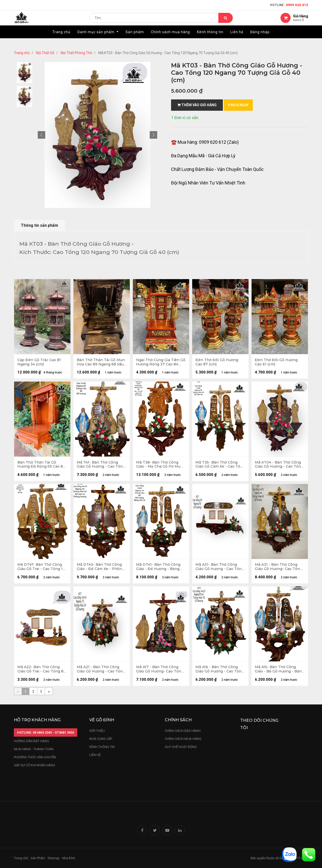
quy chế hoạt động (181, 747)
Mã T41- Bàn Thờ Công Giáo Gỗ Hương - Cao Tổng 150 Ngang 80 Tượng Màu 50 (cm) (101, 466)
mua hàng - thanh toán (34, 749)
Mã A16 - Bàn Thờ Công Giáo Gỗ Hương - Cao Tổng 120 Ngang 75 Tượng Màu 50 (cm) (220, 672)
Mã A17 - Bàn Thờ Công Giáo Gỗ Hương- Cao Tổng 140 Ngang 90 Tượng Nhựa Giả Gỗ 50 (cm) (161, 672)
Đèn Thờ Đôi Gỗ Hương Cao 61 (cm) (277, 362)
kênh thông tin (102, 747)
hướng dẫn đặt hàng (31, 741)
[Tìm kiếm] (226, 22)
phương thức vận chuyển (35, 757)
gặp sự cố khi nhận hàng (34, 765)
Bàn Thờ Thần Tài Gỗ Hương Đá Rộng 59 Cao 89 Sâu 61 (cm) (42, 466)
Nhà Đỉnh (69, 858)
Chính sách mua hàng (183, 739)
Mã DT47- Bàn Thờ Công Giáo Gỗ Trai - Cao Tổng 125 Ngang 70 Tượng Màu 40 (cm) (41, 569)
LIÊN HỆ (95, 755)
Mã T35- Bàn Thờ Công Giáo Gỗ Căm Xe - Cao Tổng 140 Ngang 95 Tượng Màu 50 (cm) (220, 466)
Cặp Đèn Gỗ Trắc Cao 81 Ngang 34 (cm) (40, 362)
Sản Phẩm (38, 858)
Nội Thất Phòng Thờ (76, 53)
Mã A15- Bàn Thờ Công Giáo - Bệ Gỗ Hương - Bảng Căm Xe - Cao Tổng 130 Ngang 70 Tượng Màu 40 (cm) (279, 672)
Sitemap (54, 858)
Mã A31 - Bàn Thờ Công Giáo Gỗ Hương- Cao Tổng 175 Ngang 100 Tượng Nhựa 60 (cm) (279, 569)
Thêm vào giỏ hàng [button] (197, 105)
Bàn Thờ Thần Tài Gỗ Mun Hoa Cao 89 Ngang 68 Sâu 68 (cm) (101, 362)
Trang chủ (22, 53)
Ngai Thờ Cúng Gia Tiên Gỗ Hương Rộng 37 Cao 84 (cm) (161, 362)
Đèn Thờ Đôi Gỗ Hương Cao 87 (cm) (217, 362)
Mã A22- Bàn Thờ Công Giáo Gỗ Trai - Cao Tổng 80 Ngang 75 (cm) (42, 672)
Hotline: (289, 5)
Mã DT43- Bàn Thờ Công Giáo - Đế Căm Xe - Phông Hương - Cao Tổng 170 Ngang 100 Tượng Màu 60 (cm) (101, 569)
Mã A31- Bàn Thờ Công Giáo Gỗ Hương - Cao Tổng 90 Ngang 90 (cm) (220, 569)
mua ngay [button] (238, 105)
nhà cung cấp (101, 739)
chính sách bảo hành (183, 731)
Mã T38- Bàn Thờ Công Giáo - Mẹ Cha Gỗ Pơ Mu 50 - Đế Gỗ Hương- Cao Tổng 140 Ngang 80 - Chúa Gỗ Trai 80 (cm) (161, 466)
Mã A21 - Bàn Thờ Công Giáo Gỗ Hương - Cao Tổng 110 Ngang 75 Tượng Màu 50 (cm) (101, 672)
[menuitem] (61, 40)
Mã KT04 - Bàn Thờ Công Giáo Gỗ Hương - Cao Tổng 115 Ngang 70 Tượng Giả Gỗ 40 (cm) (279, 466)
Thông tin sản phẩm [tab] (39, 225)
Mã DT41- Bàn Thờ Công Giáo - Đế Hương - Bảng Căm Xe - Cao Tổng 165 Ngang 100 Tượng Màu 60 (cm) (160, 569)
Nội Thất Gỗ (45, 53)
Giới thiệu (97, 731)
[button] (42, 135)
